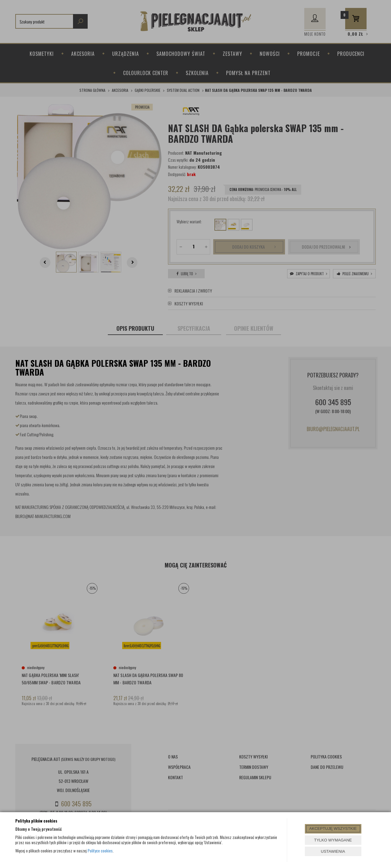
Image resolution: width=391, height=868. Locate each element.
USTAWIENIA (333, 851)
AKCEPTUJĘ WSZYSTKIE (333, 828)
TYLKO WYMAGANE (333, 840)
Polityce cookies (100, 851)
